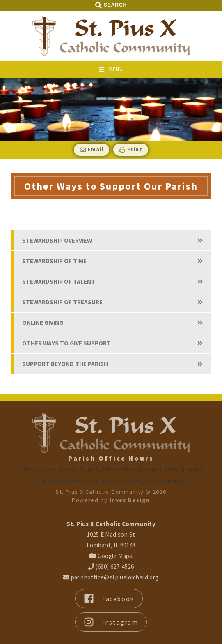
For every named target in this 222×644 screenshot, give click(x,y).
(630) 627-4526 (111, 566)
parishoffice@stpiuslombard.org (111, 577)
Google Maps (111, 556)
